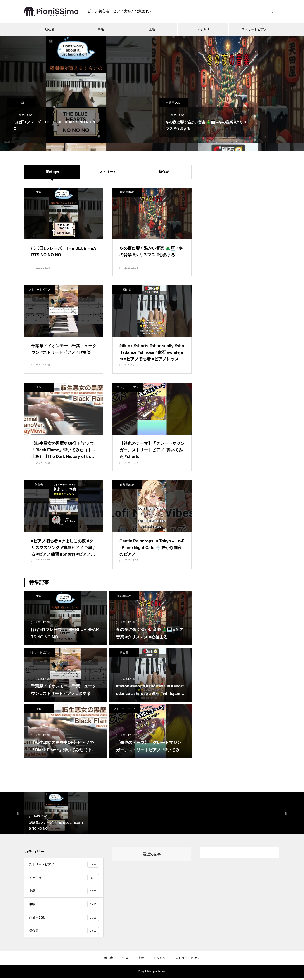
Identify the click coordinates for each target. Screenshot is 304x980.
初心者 (50, 29)
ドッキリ (203, 29)
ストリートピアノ (254, 29)
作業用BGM (173, 103)
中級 (101, 29)
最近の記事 (152, 854)
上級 (152, 29)
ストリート (108, 172)
